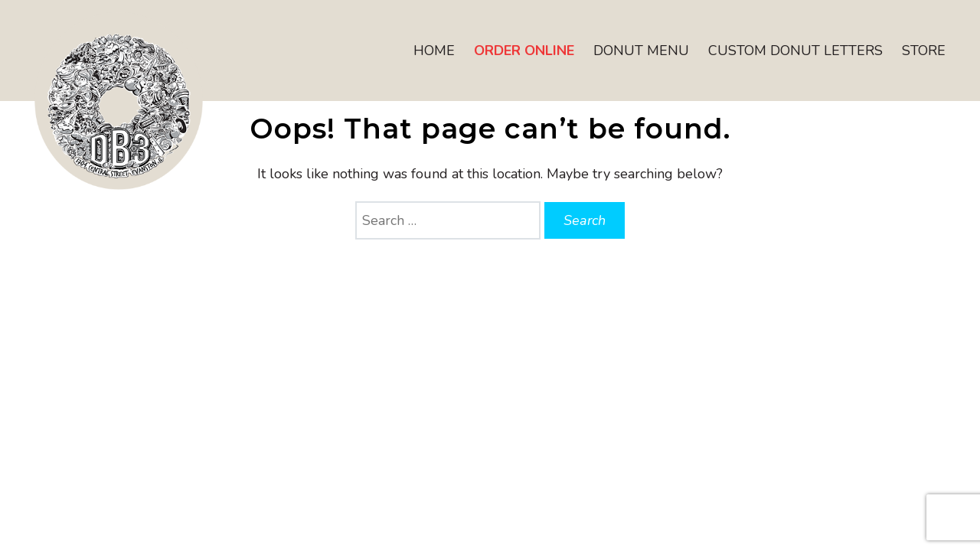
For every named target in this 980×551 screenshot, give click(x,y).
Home (434, 51)
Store (924, 51)
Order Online (524, 51)
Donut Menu (641, 51)
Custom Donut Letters (795, 51)
